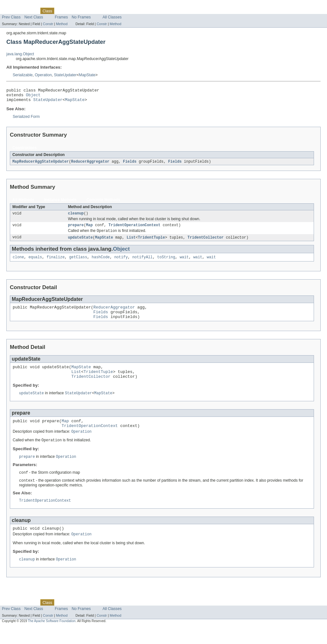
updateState (80, 242)
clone (18, 263)
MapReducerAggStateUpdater (41, 165)
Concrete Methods (103, 203)
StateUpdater (65, 75)
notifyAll (143, 263)
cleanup (76, 217)
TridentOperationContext (134, 229)
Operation (43, 75)
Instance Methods (60, 203)
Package (29, 11)
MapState (87, 75)
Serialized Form (26, 119)
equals (35, 263)
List (131, 242)
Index (109, 11)
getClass (78, 263)
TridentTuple (151, 242)
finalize (56, 263)
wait (184, 263)
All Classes (112, 17)
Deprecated (90, 11)
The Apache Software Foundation (52, 638)
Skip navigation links (17, 5)
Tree (73, 11)
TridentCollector (206, 242)
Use (61, 11)
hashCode (101, 263)
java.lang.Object (20, 54)
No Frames (81, 17)
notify (121, 263)
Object (33, 97)
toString (166, 263)
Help (121, 11)
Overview (10, 11)
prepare (76, 229)
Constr (48, 24)
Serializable (23, 75)
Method (62, 24)
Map (89, 229)
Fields (130, 165)
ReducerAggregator (90, 165)
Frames (61, 17)
